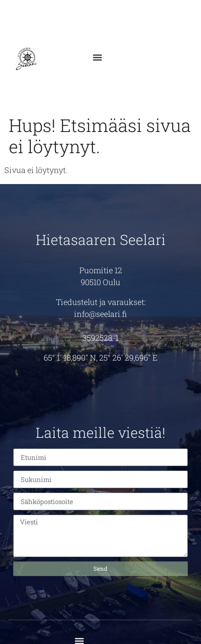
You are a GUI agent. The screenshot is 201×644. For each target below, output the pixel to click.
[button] (97, 54)
